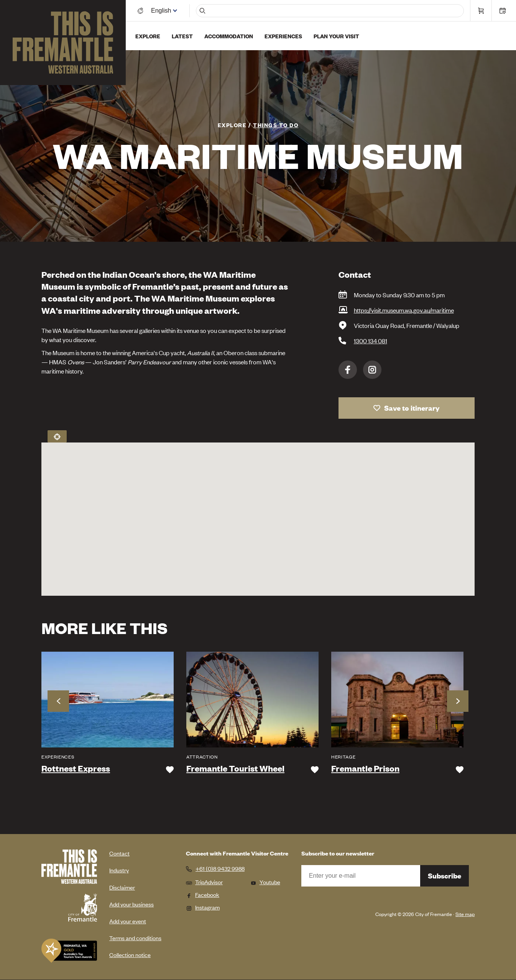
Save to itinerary (412, 408)
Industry (119, 870)
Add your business (131, 904)
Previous (58, 701)
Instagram (372, 370)
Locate (57, 436)
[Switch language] (162, 11)
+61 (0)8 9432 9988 (220, 869)
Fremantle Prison (365, 769)
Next (458, 701)
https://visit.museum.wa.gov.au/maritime (404, 310)
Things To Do (276, 125)
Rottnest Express (76, 769)
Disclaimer (122, 887)
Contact (119, 853)
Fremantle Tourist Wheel (235, 769)
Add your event (128, 921)
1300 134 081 (371, 341)
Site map (465, 914)
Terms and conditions (135, 938)
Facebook (348, 370)
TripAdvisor (204, 882)
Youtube (265, 882)
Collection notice (130, 955)
